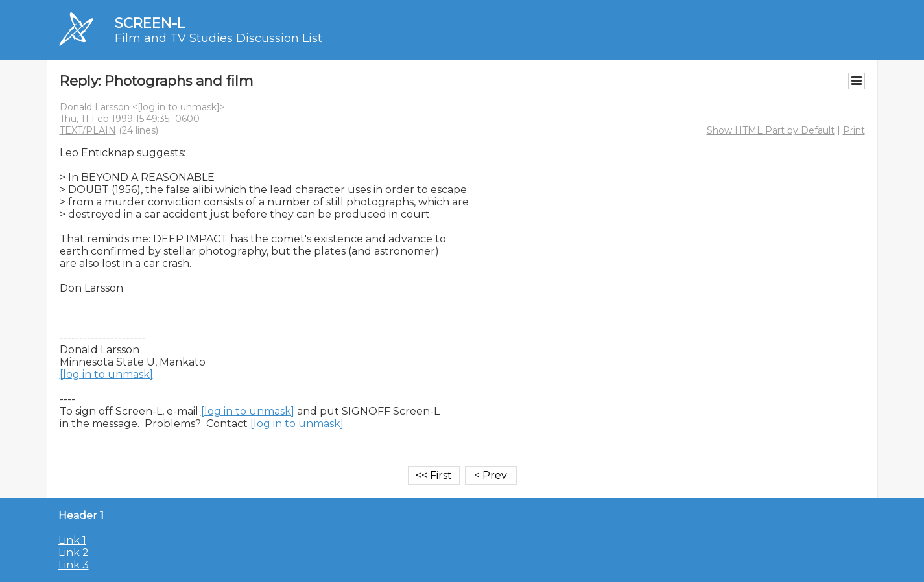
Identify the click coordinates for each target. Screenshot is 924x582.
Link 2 (74, 553)
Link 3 (74, 565)
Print (854, 130)
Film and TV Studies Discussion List (219, 38)
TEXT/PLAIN (88, 130)
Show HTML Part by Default (771, 130)
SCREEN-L (150, 23)
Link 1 (72, 540)
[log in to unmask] (179, 107)
